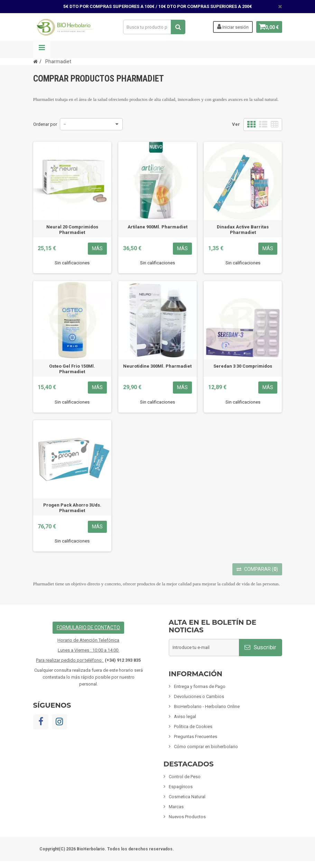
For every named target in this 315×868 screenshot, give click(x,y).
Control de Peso (185, 777)
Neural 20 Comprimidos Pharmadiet (72, 230)
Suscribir (260, 647)
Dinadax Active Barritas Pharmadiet (243, 230)
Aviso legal (185, 716)
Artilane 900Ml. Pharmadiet (157, 227)
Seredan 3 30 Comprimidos (243, 366)
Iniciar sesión (230, 27)
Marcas (176, 807)
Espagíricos (181, 787)
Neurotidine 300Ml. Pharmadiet (157, 366)
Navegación (42, 49)
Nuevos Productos (187, 817)
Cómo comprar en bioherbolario (206, 747)
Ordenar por (45, 124)
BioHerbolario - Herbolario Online (207, 706)
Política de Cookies (193, 727)
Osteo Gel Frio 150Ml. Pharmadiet (72, 369)
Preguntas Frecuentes (196, 737)
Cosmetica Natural (187, 797)
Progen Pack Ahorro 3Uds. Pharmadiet (72, 508)
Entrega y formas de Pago (200, 686)
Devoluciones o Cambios (199, 696)
